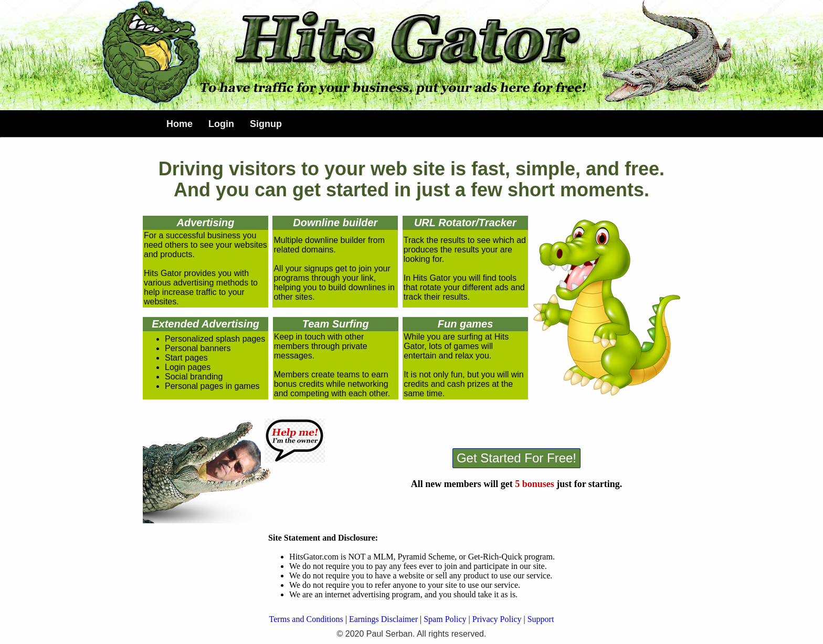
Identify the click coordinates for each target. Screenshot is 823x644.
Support (541, 619)
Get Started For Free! (516, 458)
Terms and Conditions (306, 619)
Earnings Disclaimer (383, 619)
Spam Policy (445, 619)
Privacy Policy (497, 619)
